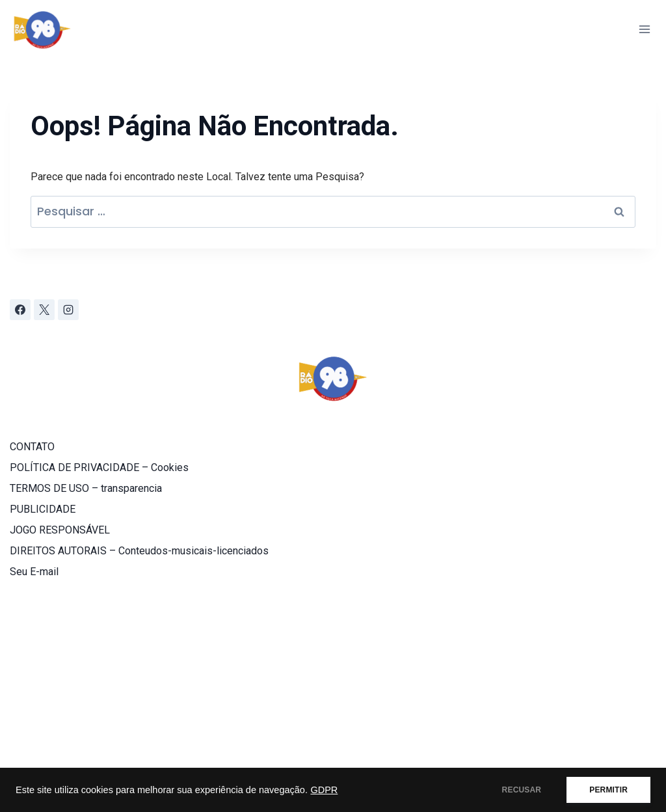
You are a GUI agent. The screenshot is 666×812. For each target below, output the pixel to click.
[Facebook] (20, 310)
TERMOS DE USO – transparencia (86, 488)
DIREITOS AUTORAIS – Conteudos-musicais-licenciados (139, 551)
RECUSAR (522, 790)
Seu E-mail (34, 572)
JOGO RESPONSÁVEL (60, 530)
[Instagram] (68, 310)
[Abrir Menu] (644, 29)
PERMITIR (608, 790)
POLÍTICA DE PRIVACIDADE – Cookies (99, 467)
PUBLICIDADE (43, 509)
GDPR (324, 790)
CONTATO (32, 447)
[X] (44, 310)
